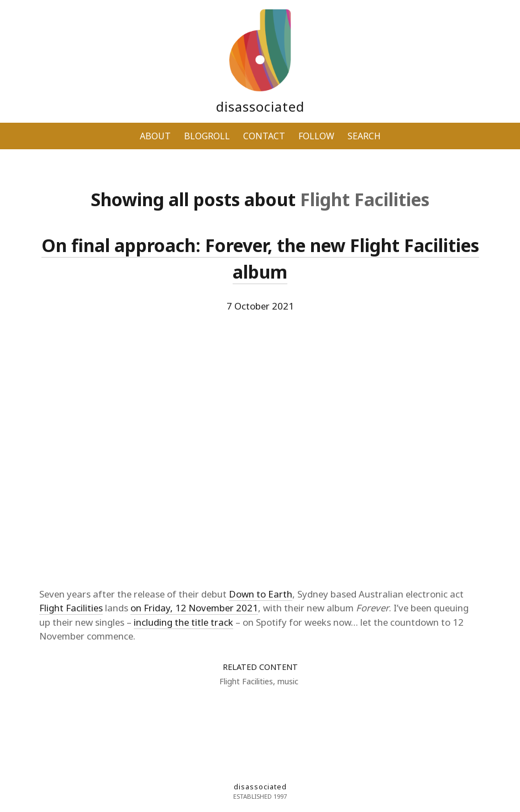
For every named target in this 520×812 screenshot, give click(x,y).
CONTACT (264, 136)
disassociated (260, 106)
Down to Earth (261, 594)
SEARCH (364, 136)
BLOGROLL (207, 136)
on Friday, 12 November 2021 (194, 608)
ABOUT (155, 136)
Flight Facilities (71, 608)
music (288, 681)
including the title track (183, 622)
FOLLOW (316, 136)
